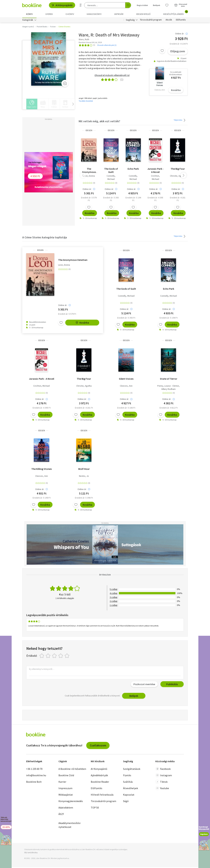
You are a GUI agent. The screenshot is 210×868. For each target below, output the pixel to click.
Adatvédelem (66, 808)
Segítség (130, 21)
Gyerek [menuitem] (49, 14)
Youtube (162, 789)
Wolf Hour (84, 470)
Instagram (164, 776)
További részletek (86, 102)
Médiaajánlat (66, 796)
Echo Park (133, 170)
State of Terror (169, 380)
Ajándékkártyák (99, 776)
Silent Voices (126, 380)
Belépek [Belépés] (157, 5)
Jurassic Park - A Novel (155, 171)
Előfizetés (181, 21)
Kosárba (176, 91)
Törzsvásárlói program (151, 21)
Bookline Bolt (34, 783)
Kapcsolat (129, 796)
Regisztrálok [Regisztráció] (142, 5)
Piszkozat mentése (144, 685)
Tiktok (161, 783)
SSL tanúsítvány (31, 853)
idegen (89, 131)
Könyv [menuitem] (29, 14)
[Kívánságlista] (167, 5)
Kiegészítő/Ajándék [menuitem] (176, 13)
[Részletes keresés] (81, 5)
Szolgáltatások (132, 770)
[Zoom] (65, 84)
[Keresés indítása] (128, 5)
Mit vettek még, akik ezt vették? (99, 122)
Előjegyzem (178, 52)
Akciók (169, 21)
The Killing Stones (42, 470)
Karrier (62, 783)
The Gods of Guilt (111, 171)
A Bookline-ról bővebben (72, 770)
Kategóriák (28, 21)
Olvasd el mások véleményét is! (112, 76)
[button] (184, 176)
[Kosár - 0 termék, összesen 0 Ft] (181, 5)
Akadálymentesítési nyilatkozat (69, 826)
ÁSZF (61, 815)
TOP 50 (95, 808)
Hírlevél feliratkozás (102, 796)
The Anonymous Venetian (89, 171)
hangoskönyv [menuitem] (94, 14)
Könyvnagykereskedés (71, 802)
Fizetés (127, 776)
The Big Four (178, 170)
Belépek (134, 697)
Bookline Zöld (66, 776)
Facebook (163, 770)
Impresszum (65, 789)
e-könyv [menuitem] (70, 14)
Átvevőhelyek (131, 789)
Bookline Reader (100, 783)
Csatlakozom (98, 746)
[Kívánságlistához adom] (162, 52)
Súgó (126, 802)
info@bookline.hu (36, 776)
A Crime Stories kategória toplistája (45, 238)
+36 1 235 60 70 (34, 770)
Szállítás (128, 783)
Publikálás (172, 685)
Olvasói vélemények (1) (107, 46)
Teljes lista (180, 121)
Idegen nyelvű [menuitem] (143, 14)
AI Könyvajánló (62, 5)
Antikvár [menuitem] (119, 14)
